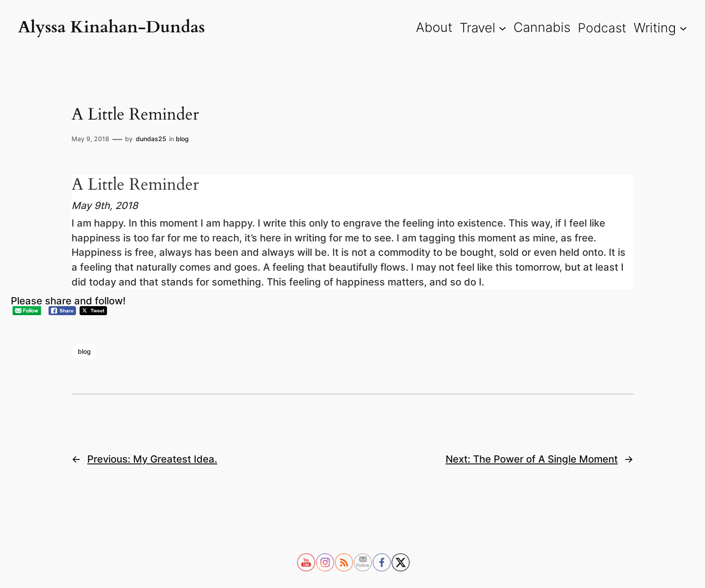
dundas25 (151, 139)
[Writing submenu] (683, 28)
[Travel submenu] (502, 28)
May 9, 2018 (90, 139)
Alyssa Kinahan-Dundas (112, 27)
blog (182, 139)
